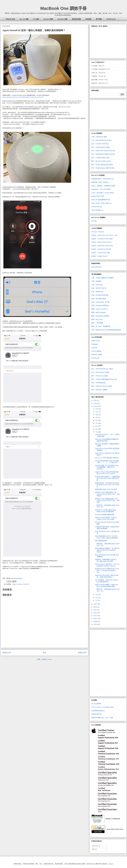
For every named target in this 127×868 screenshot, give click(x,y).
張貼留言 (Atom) (47, 659)
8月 (97, 420)
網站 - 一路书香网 (97, 323)
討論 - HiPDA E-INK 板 (99, 288)
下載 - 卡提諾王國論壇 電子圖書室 (103, 278)
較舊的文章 (82, 653)
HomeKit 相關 (48, 19)
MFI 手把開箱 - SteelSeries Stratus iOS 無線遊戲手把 (106, 581)
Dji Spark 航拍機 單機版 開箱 (105, 515)
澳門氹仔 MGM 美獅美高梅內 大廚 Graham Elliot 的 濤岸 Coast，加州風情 (107, 501)
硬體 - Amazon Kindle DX (100, 309)
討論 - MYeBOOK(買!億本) (100, 295)
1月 (97, 600)
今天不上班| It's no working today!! (103, 707)
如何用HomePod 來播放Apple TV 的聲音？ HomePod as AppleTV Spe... (107, 571)
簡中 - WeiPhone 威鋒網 (99, 390)
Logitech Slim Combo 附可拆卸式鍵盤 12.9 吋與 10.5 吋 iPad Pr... (107, 473)
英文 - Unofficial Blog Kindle (100, 158)
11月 (97, 412)
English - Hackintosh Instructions (102, 246)
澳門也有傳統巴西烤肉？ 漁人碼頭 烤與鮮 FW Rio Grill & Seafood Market (107, 550)
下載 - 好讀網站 (96, 281)
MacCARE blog (96, 267)
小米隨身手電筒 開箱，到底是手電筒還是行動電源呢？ (107, 528)
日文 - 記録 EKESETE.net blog (101, 140)
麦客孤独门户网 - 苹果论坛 (100, 182)
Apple (14, 584)
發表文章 (96, 846)
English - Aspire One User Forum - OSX (104, 235)
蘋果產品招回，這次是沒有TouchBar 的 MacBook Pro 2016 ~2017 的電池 (107, 485)
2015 (96, 610)
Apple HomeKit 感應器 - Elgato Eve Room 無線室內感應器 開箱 (107, 585)
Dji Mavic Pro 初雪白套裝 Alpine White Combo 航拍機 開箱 (106, 511)
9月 (97, 418)
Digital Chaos (96, 341)
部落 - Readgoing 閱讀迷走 (100, 305)
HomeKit (19, 584)
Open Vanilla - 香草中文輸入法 (101, 203)
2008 (96, 624)
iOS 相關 (36, 19)
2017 (96, 604)
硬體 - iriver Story (97, 319)
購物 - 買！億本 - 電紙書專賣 (101, 326)
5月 (97, 429)
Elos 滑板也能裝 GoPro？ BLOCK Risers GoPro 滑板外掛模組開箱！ (107, 537)
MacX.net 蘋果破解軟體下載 (101, 200)
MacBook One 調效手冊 (63, 8)
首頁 (44, 653)
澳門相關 (99, 19)
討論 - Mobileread (97, 292)
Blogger (111, 864)
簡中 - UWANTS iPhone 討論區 (102, 386)
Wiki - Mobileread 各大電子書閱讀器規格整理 (106, 330)
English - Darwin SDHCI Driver (101, 242)
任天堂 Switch (111, 19)
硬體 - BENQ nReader (99, 312)
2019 (96, 403)
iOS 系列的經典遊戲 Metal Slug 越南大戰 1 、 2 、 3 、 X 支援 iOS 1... (107, 462)
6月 (97, 426)
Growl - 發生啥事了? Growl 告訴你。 (103, 193)
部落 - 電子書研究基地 (99, 299)
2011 (96, 616)
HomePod (26, 584)
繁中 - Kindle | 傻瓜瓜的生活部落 (102, 165)
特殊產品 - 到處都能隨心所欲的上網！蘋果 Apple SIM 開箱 (106, 560)
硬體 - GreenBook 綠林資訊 (100, 316)
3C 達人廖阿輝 (96, 704)
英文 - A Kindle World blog (100, 144)
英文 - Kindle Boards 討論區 (101, 147)
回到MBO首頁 (10, 19)
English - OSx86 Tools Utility (101, 253)
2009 (96, 621)
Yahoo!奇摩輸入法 (97, 210)
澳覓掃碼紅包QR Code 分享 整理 (106, 489)
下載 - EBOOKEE (97, 285)
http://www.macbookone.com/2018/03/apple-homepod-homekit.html (23, 97)
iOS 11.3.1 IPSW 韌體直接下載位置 (107, 458)
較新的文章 (7, 653)
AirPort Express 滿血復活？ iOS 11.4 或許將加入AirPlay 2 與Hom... (107, 565)
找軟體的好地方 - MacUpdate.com (103, 179)
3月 (97, 595)
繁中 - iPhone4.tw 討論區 (100, 376)
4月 (97, 432)
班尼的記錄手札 (97, 714)
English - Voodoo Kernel (99, 256)
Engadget (95, 344)
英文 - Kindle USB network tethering (103, 151)
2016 (96, 607)
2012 (96, 613)
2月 (97, 598)
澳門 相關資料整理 (101, 541)
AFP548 (94, 221)
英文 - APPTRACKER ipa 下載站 (102, 369)
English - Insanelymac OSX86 (101, 249)
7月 (97, 423)
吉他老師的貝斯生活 (98, 711)
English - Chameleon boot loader (102, 239)
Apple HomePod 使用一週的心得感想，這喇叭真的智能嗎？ (107, 576)
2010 (96, 619)
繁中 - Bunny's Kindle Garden (101, 161)
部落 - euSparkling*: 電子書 (100, 302)
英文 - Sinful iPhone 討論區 (100, 372)
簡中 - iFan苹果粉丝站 (99, 383)
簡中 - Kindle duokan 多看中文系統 (103, 168)
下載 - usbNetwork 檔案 (99, 137)
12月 (97, 409)
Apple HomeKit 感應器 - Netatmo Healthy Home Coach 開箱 (106, 518)
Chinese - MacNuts (98, 232)
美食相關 (88, 19)
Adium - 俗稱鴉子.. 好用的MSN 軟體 (103, 186)
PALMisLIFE (95, 358)
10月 (97, 415)
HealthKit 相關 (62, 19)
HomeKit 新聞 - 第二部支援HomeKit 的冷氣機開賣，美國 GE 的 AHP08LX (107, 467)
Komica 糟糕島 (96, 351)
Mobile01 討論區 (97, 355)
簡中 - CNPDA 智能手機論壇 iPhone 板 (104, 379)
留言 (95, 849)
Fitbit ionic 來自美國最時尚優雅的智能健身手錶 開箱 (107, 440)
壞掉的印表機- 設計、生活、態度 (102, 718)
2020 (96, 400)
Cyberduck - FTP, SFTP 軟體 (101, 189)
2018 (96, 406)
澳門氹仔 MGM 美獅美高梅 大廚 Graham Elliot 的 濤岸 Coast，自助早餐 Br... (107, 494)
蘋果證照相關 (76, 19)
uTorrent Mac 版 (97, 207)
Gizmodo (94, 348)
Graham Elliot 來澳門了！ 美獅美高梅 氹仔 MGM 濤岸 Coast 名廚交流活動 (107, 478)
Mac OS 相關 (24, 19)
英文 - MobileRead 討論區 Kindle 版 (103, 154)
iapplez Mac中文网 (98, 196)
